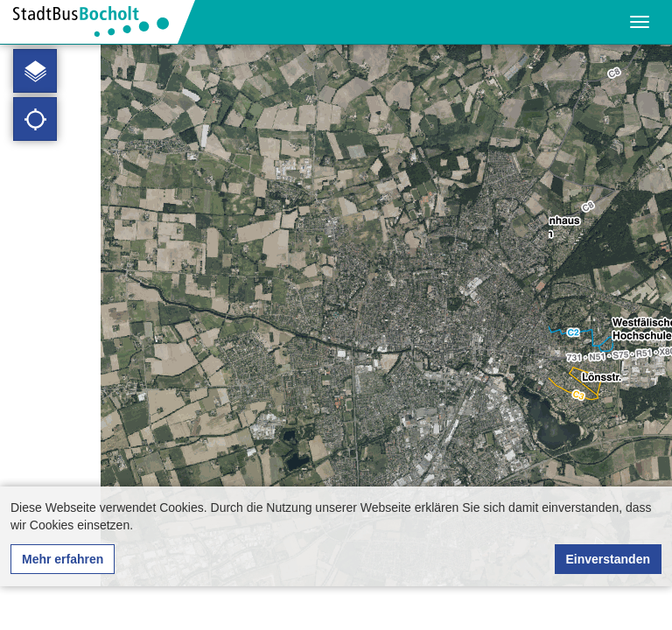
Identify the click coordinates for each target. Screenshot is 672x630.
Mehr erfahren (63, 559)
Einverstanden (608, 559)
